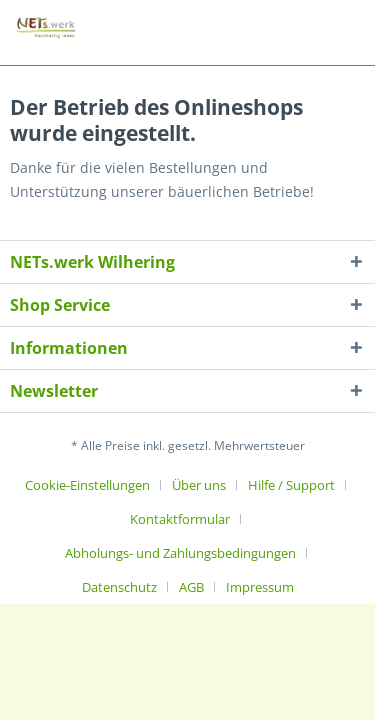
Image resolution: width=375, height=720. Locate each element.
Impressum (260, 587)
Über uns (199, 485)
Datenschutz (119, 587)
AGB (191, 587)
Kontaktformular (180, 519)
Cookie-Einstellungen (87, 485)
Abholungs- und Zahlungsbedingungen (180, 553)
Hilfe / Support (291, 485)
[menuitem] (95, 485)
